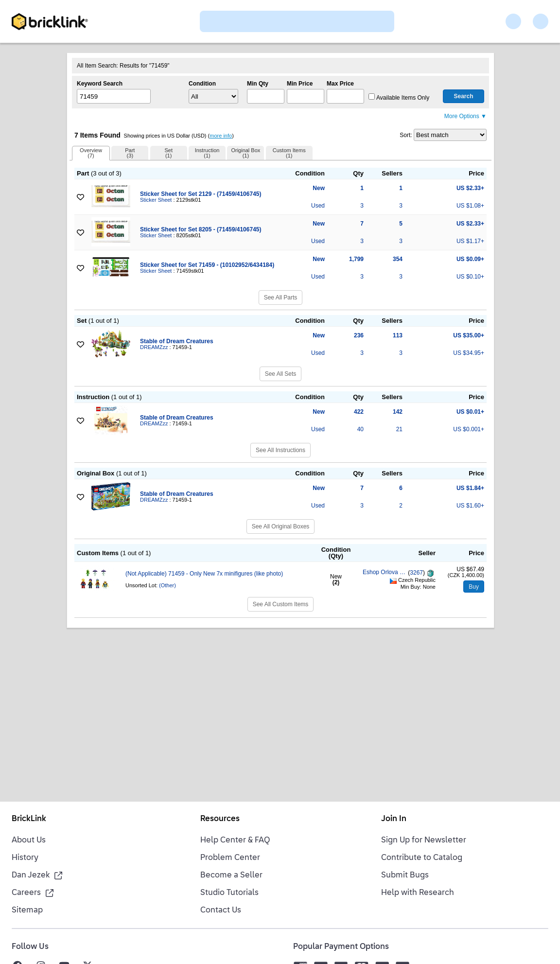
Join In (394, 819)
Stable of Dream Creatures (177, 341)
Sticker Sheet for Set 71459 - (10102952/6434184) (207, 265)
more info (221, 136)
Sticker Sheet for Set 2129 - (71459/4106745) (201, 194)
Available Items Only (399, 98)
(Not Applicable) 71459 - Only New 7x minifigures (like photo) (204, 574)
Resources (220, 819)
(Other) (167, 585)
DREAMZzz (154, 347)
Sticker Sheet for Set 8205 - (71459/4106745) (201, 229)
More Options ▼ (465, 116)
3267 (416, 573)
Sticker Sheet (156, 200)
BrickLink (29, 819)
